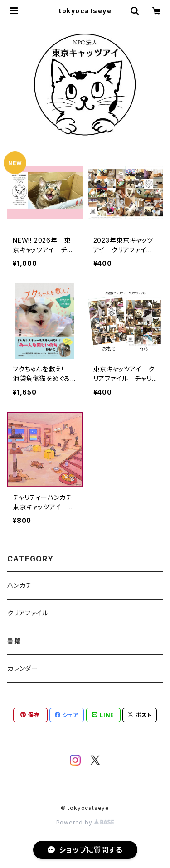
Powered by (85, 822)
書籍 (14, 641)
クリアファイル (28, 613)
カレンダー (23, 668)
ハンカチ (19, 585)
